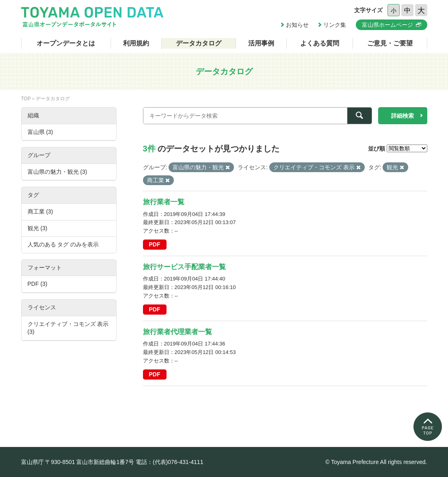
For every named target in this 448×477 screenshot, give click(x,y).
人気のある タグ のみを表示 (63, 244)
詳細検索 (403, 116)
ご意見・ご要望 (390, 43)
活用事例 (261, 43)
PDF (155, 244)
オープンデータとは (66, 43)
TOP (26, 99)
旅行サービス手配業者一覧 (184, 267)
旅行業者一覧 (164, 202)
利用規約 (136, 43)
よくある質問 (320, 43)
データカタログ (199, 43)
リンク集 (335, 25)
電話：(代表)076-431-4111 (170, 462)
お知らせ (297, 25)
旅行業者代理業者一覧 (177, 332)
